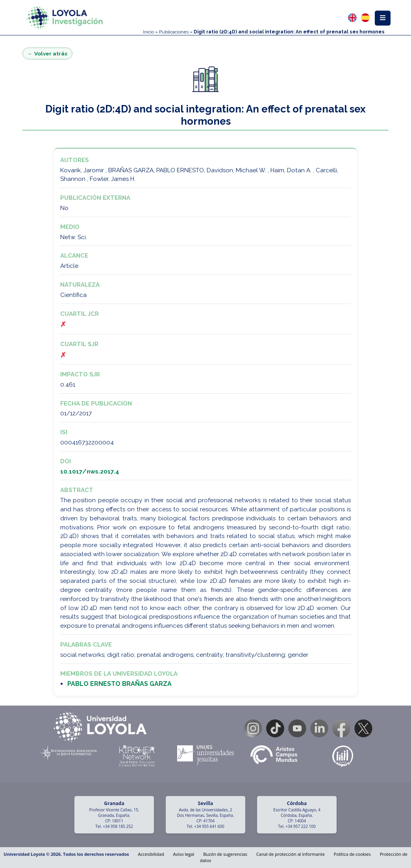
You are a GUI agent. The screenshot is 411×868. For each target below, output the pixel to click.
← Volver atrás (47, 53)
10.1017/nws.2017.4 (90, 472)
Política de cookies (352, 854)
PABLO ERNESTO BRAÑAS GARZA (119, 684)
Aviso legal (184, 854)
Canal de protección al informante (291, 854)
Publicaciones (174, 32)
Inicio (148, 32)
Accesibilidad (151, 854)
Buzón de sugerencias (225, 854)
